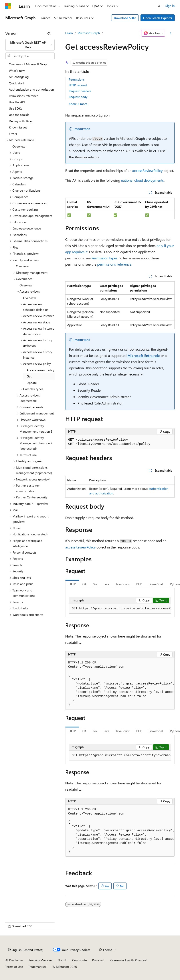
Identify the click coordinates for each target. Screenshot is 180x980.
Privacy (97, 960)
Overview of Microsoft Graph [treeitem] (29, 64)
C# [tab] (84, 584)
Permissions (77, 79)
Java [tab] (106, 584)
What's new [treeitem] (17, 71)
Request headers (80, 91)
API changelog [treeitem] (19, 77)
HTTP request (78, 85)
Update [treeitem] (32, 383)
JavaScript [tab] (123, 584)
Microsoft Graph (89, 33)
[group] (120, 609)
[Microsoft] (8, 6)
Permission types (104, 258)
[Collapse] (49, 33)
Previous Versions (40, 960)
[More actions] (171, 33)
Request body (78, 97)
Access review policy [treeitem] (41, 370)
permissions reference (114, 264)
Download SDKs (125, 18)
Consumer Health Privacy (128, 960)
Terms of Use (14, 967)
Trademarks (36, 967)
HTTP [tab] (72, 584)
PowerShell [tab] (156, 584)
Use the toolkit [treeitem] (19, 115)
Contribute (79, 960)
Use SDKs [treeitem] (15, 108)
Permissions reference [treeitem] (24, 96)
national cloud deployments (142, 180)
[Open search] (159, 6)
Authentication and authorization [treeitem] (31, 89)
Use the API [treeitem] (17, 102)
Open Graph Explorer (158, 18)
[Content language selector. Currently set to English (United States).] (26, 950)
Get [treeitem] (29, 376)
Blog (60, 960)
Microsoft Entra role (144, 355)
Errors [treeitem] (13, 134)
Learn (69, 33)
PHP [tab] (139, 584)
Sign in (170, 6)
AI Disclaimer (14, 960)
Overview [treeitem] (19, 146)
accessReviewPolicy (147, 170)
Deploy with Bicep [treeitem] (21, 121)
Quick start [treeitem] (16, 83)
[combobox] (30, 45)
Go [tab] (95, 584)
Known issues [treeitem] (18, 127)
